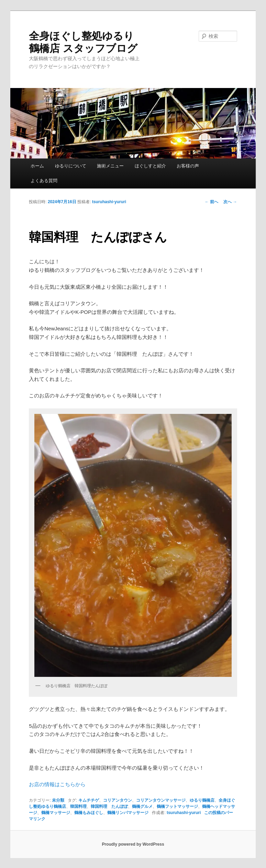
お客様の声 (188, 166)
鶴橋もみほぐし (89, 813)
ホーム (37, 166)
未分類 (58, 800)
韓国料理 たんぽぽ (109, 806)
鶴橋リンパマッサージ (128, 813)
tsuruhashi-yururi (109, 202)
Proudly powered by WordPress (133, 844)
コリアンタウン (118, 800)
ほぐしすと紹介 (150, 166)
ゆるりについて (71, 166)
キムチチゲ (89, 800)
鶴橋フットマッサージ (177, 806)
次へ (230, 202)
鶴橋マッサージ (56, 813)
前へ (212, 202)
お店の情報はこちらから (57, 784)
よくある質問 (44, 181)
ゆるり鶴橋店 (202, 800)
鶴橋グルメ (142, 806)
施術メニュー (110, 166)
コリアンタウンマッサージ (161, 800)
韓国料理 (78, 806)
